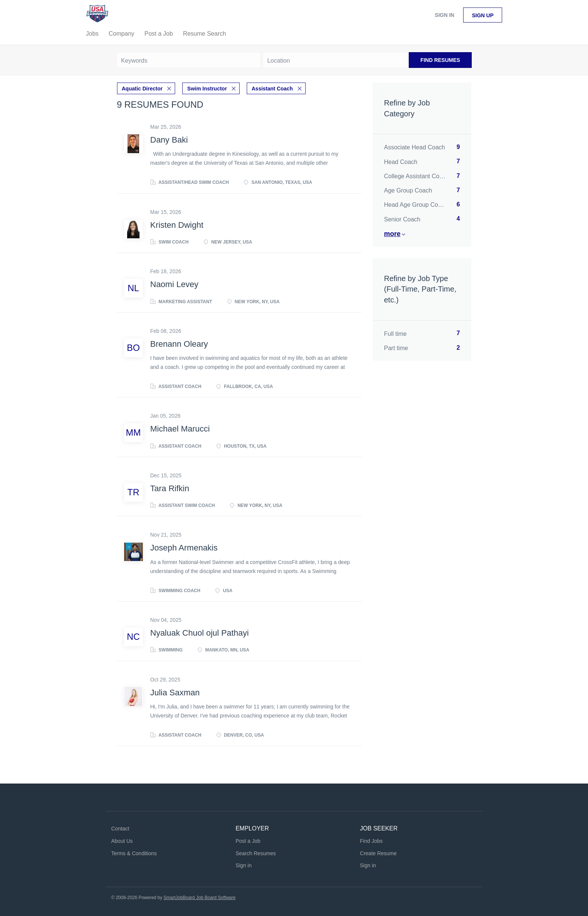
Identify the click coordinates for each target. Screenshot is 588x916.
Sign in (444, 15)
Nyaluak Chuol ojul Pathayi (200, 633)
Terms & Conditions (134, 853)
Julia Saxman (175, 693)
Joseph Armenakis (184, 548)
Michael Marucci (180, 429)
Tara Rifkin (170, 488)
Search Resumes (256, 853)
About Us (122, 841)
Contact (120, 829)
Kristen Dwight (177, 225)
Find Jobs (371, 841)
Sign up (483, 15)
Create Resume (378, 853)
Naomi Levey (174, 284)
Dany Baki (169, 140)
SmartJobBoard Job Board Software (199, 898)
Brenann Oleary (179, 344)
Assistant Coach (272, 89)
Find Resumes (440, 60)
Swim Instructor (207, 89)
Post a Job (248, 841)
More (392, 234)
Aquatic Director (142, 89)
